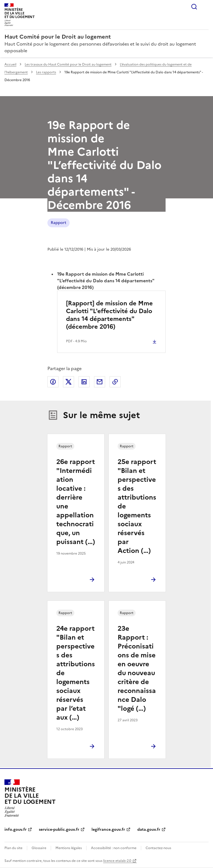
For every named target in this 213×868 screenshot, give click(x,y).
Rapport (59, 223)
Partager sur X (69, 382)
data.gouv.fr (149, 830)
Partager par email (100, 382)
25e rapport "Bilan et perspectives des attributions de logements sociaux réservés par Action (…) (137, 506)
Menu (205, 7)
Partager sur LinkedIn (84, 382)
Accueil (10, 64)
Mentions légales (69, 848)
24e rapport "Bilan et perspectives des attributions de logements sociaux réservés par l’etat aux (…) (76, 673)
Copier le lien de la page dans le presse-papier (115, 382)
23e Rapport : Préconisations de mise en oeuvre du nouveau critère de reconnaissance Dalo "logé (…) (137, 669)
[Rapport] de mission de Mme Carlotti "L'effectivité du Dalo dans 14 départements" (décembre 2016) (109, 315)
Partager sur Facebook (53, 382)
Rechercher (194, 7)
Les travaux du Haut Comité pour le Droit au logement (68, 64)
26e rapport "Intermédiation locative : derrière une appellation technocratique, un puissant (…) (76, 502)
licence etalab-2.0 (117, 861)
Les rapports (46, 72)
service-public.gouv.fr (59, 830)
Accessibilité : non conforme (114, 848)
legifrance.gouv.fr (108, 830)
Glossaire (39, 848)
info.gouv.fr (16, 830)
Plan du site (13, 848)
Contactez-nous (158, 848)
